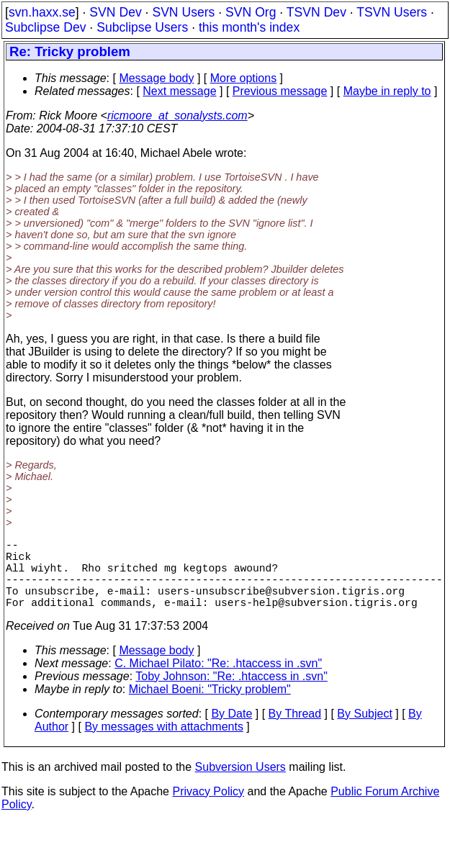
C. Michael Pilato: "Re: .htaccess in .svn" (218, 681)
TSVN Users (392, 12)
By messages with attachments (164, 744)
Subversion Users (240, 784)
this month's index (249, 27)
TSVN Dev (316, 12)
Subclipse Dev (45, 27)
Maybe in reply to (387, 91)
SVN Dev (115, 12)
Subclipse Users (142, 27)
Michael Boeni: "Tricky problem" (210, 706)
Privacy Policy (208, 809)
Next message (179, 91)
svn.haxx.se (42, 12)
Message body (156, 78)
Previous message (280, 91)
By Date (231, 731)
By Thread (295, 731)
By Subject (364, 731)
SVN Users (183, 12)
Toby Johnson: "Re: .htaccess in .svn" (231, 693)
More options (244, 78)
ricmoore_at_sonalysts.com (177, 116)
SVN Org (251, 12)
